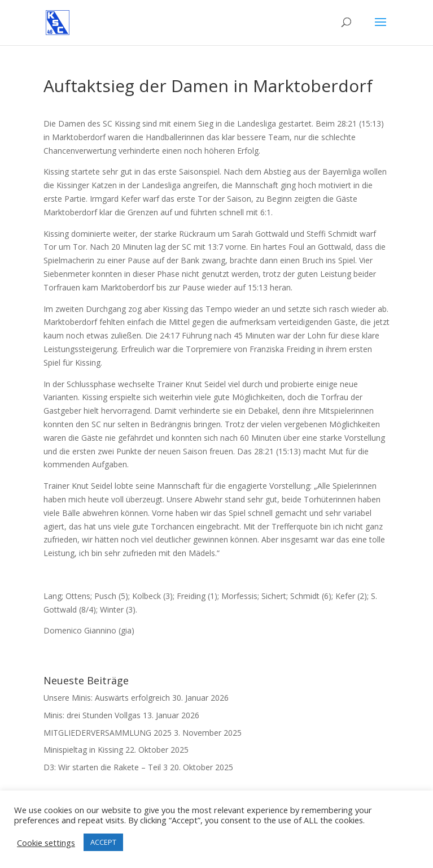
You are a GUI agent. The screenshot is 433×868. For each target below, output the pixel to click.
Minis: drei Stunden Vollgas (92, 715)
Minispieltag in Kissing (83, 750)
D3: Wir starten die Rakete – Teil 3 (106, 767)
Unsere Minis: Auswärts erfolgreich (107, 698)
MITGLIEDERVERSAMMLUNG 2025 (108, 733)
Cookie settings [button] (46, 843)
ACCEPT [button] (103, 842)
